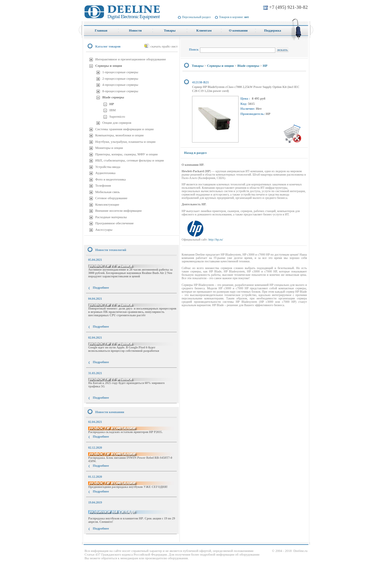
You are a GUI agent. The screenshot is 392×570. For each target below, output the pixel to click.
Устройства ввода (108, 167)
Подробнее (101, 287)
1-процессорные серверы (120, 72)
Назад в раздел (195, 153)
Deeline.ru (300, 551)
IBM (113, 110)
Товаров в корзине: (234, 17)
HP (112, 104)
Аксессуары (104, 230)
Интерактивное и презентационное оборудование (131, 59)
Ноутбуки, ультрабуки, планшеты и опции (125, 142)
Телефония (103, 185)
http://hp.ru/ (216, 239)
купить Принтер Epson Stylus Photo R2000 (111, 540)
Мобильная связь (107, 192)
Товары (198, 66)
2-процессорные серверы (120, 78)
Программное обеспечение (114, 223)
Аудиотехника (105, 173)
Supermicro (117, 116)
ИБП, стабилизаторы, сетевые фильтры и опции (130, 160)
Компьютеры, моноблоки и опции (119, 135)
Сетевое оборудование (111, 198)
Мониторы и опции (109, 148)
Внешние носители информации (118, 211)
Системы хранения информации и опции (124, 129)
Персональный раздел (196, 17)
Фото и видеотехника (110, 179)
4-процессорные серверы (120, 85)
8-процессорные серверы (120, 91)
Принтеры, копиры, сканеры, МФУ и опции (126, 154)
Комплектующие (107, 204)
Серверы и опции (109, 66)
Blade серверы (113, 97)
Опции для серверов (117, 123)
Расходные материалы (111, 217)
